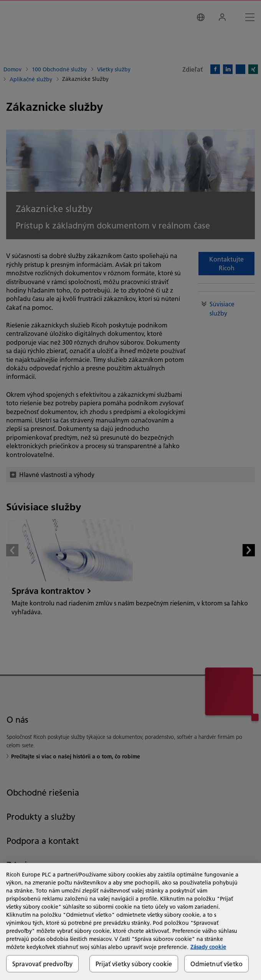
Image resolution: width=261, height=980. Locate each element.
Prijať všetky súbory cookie (134, 964)
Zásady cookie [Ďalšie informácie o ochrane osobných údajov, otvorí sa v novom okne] (208, 947)
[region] (130, 922)
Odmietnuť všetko (216, 964)
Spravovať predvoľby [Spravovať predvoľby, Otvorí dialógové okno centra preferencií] (42, 964)
